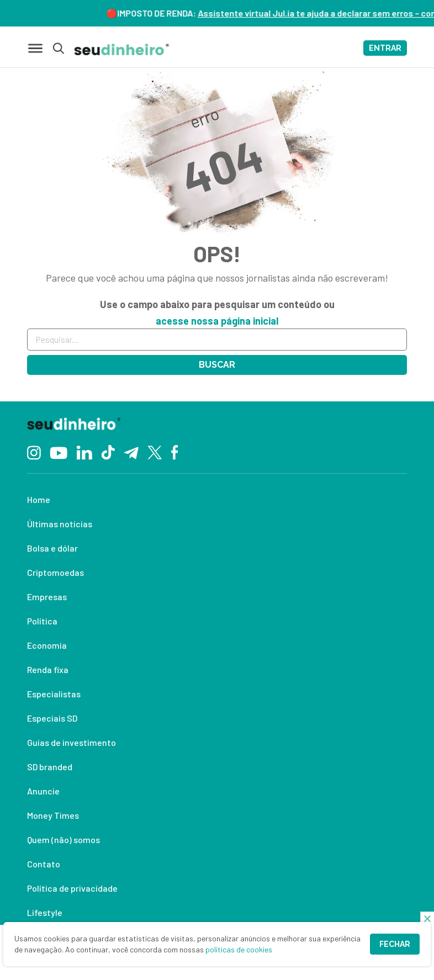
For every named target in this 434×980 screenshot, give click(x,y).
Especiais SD (52, 718)
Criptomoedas (55, 572)
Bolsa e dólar (52, 548)
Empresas (47, 597)
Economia (47, 645)
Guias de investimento (72, 742)
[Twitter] (155, 452)
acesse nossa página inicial (217, 321)
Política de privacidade (72, 888)
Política (42, 621)
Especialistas (54, 694)
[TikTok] (108, 452)
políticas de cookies (239, 949)
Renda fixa (48, 669)
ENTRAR (385, 48)
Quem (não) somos (63, 839)
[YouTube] (59, 452)
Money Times (53, 815)
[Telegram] (131, 452)
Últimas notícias (60, 524)
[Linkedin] (84, 451)
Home (39, 499)
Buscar (217, 365)
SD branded (50, 767)
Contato (44, 864)
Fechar (395, 944)
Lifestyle (45, 912)
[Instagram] (34, 451)
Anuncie (43, 791)
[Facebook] (175, 452)
